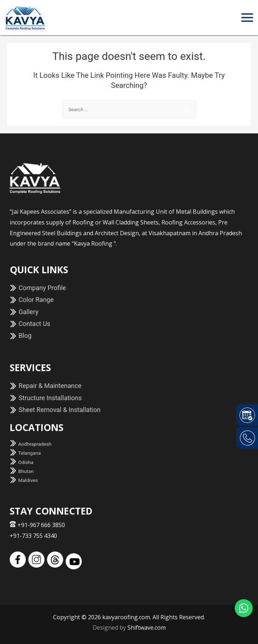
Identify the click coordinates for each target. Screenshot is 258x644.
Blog (20, 335)
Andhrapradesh (31, 444)
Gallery (24, 312)
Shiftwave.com (147, 628)
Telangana (25, 453)
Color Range (32, 300)
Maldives (24, 480)
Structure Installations (46, 398)
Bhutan (22, 471)
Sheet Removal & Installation (55, 410)
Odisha (22, 462)
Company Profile (38, 288)
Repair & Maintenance (46, 386)
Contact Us (30, 324)
